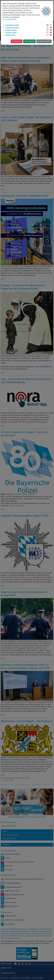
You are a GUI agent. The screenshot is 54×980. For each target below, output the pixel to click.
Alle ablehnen (17, 41)
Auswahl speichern (44, 41)
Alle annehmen (29, 41)
